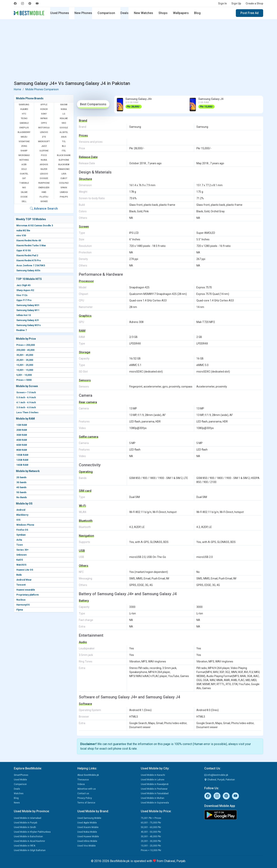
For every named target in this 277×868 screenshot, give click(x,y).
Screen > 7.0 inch (26, 393)
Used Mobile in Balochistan (28, 836)
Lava (64, 174)
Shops (163, 13)
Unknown (21, 555)
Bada (19, 575)
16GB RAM (22, 465)
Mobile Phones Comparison (42, 89)
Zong (24, 146)
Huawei (24, 109)
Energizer (44, 188)
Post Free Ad (249, 13)
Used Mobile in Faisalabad (155, 793)
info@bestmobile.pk (216, 775)
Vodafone (24, 141)
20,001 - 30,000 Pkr (151, 841)
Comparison (106, 13)
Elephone (64, 160)
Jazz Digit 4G (23, 285)
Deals (124, 13)
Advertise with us (87, 789)
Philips (64, 197)
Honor (44, 109)
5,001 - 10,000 (24, 375)
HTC (24, 114)
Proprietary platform (28, 595)
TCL (64, 141)
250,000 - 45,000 (25, 350)
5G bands (21, 492)
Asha (19, 540)
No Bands (22, 497)
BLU (64, 146)
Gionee (44, 201)
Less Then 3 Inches (27, 412)
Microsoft (44, 141)
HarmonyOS (23, 605)
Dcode (24, 197)
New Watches (144, 13)
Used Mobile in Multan (153, 798)
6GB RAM (22, 445)
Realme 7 (22, 330)
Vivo (64, 123)
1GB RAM (22, 425)
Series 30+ (22, 550)
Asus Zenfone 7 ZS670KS (31, 266)
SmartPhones (21, 775)
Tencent (21, 585)
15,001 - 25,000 (25, 365)
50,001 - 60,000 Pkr (151, 827)
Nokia (64, 109)
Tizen (20, 545)
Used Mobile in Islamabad (28, 818)
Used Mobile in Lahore (153, 780)
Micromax (24, 155)
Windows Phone (25, 525)
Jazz (44, 146)
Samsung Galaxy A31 (28, 320)
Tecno (24, 118)
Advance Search (44, 209)
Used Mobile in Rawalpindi (155, 784)
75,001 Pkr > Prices (151, 818)
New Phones (83, 13)
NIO (24, 188)
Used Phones (60, 13)
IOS (18, 520)
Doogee (44, 178)
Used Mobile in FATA (25, 846)
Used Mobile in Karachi (153, 775)
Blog (197, 13)
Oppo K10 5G (24, 251)
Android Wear (24, 580)
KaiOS (20, 560)
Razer (44, 169)
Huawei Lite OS (25, 570)
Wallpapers (181, 13)
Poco (44, 155)
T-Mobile (24, 183)
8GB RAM (22, 450)
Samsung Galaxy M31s (29, 325)
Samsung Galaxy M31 (28, 305)
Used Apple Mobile (87, 823)
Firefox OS (22, 530)
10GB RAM (22, 455)
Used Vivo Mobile (86, 846)
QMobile (24, 123)
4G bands (21, 487)
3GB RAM (22, 435)
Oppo (44, 123)
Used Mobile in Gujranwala (155, 803)
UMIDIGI (64, 192)
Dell (24, 201)
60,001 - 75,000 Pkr (151, 823)
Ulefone (44, 151)
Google (64, 128)
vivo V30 (21, 236)
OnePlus (24, 128)
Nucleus (21, 600)
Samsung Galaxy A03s (28, 271)
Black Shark (64, 155)
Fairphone (44, 183)
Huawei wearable (26, 590)
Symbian (21, 535)
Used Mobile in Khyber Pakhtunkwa (32, 832)
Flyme (20, 610)
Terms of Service (86, 803)
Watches (19, 793)
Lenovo (44, 132)
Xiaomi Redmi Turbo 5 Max (31, 246)
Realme (64, 118)
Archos (44, 165)
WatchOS (21, 565)
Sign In (222, 3)
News (17, 803)
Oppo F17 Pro (24, 300)
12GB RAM (22, 460)
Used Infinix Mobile (87, 841)
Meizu (24, 137)
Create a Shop (254, 3)
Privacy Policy (85, 798)
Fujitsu (44, 197)
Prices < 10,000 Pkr (151, 850)
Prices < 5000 (24, 380)
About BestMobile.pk (88, 775)
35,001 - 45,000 (25, 355)
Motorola (44, 128)
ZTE (44, 137)
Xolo (24, 169)
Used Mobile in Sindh (25, 827)
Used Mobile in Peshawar (154, 789)
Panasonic (64, 169)
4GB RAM (22, 440)
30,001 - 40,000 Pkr (151, 836)
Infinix (44, 118)
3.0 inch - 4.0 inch (26, 407)
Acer (24, 165)
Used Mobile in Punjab (25, 823)
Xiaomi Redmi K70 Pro (29, 261)
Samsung (24, 105)
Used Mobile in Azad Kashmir (29, 841)
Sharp (24, 151)
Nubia (44, 160)
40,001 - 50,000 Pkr (151, 832)
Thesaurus (83, 780)
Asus (64, 137)
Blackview (64, 165)
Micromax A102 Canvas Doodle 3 (35, 226)
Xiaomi (64, 105)
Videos (81, 784)
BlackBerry (24, 132)
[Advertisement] (138, 51)
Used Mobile (20, 780)
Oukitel (24, 174)
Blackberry (22, 515)
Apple (44, 105)
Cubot (64, 178)
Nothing (24, 160)
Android (21, 510)
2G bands (21, 477)
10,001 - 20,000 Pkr (151, 846)
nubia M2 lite (23, 231)
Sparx (64, 188)
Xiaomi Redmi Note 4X (29, 241)
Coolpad (64, 183)
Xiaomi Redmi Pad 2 (27, 256)
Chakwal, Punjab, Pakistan (220, 780)
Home (18, 89)
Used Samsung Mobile (89, 818)
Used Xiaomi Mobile (88, 827)
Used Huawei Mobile (88, 836)
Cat (24, 178)
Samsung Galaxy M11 (28, 310)
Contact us (83, 793)
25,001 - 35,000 (25, 360)
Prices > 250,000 (26, 345)
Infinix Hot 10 (24, 315)
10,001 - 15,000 (25, 370)
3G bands (21, 482)
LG (64, 114)
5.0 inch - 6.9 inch (26, 397)
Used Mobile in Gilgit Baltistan (30, 850)
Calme (24, 192)
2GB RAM (22, 430)
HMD (44, 192)
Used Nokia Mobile (87, 832)
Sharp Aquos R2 (25, 290)
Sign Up (236, 3)
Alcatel (64, 132)
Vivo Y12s (22, 295)
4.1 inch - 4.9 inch (26, 402)
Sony (44, 114)
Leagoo (44, 174)
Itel (64, 151)
